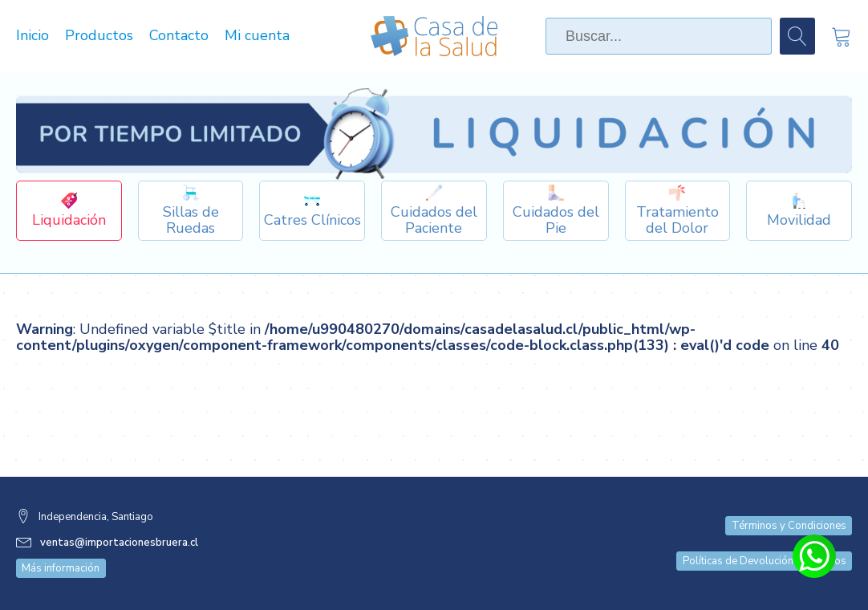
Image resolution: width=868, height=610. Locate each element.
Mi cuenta (257, 36)
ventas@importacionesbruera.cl (119, 543)
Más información (61, 568)
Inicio (32, 36)
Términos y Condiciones (789, 526)
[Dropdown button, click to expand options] (191, 211)
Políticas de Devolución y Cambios (765, 561)
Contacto (179, 36)
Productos (99, 36)
